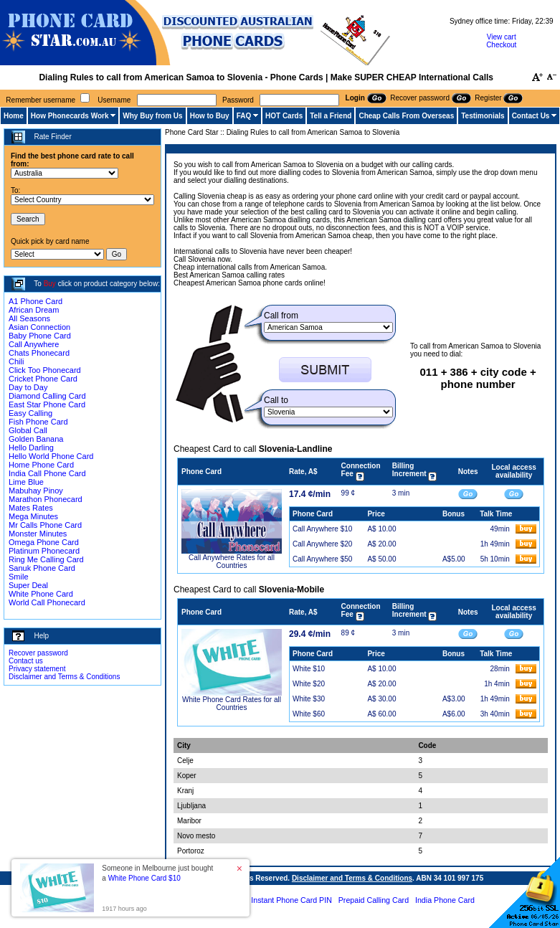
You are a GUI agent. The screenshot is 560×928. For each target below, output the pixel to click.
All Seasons (29, 318)
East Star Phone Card (47, 404)
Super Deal (28, 585)
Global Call (28, 430)
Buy (50, 284)
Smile (19, 577)
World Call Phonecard (47, 602)
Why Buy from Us (152, 116)
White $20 (309, 684)
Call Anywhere (34, 344)
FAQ (244, 116)
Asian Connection (39, 327)
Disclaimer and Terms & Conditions (64, 677)
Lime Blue (26, 482)
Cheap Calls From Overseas (406, 116)
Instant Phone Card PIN (291, 900)
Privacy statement (37, 669)
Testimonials (483, 116)
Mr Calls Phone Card (45, 525)
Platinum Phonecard (44, 551)
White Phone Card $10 (144, 878)
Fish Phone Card (38, 422)
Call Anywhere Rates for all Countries (232, 562)
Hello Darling (31, 448)
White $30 (309, 699)
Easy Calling (30, 413)
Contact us (26, 661)
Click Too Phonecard (45, 370)
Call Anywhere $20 (322, 544)
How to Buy (210, 116)
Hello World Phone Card (51, 456)
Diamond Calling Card (47, 396)
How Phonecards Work (70, 116)
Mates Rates (31, 508)
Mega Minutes (33, 516)
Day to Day (28, 387)
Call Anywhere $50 (322, 559)
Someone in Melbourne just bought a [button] (157, 873)
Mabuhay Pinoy (36, 491)
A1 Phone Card (35, 301)
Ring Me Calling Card (46, 559)
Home (14, 116)
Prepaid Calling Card (374, 900)
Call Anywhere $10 (322, 529)
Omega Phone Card (44, 542)
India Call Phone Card (47, 473)
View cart (502, 37)
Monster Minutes (38, 534)
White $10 (309, 669)
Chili (16, 361)
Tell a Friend (331, 116)
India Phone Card (445, 900)
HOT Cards (284, 116)
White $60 (309, 714)
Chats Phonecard (39, 353)
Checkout (501, 45)
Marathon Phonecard (46, 499)
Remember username (41, 100)
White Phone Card (41, 594)
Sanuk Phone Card (42, 568)
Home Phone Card (41, 465)
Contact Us (531, 116)
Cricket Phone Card (43, 379)
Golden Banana (36, 439)
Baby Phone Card (40, 336)
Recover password (38, 653)
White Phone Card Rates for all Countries (232, 704)
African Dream (34, 310)
